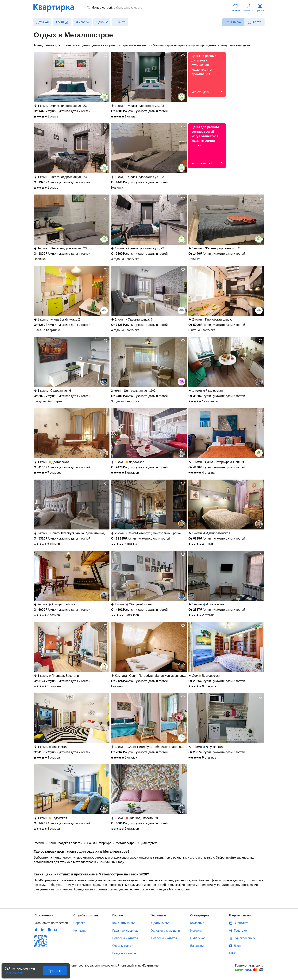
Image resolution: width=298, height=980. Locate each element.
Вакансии (197, 946)
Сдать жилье (160, 923)
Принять (55, 971)
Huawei (49, 930)
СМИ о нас (198, 938)
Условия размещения (166, 931)
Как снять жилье (124, 923)
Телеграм (240, 931)
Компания (197, 923)
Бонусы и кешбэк (124, 953)
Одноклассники (245, 938)
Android (43, 930)
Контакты (80, 931)
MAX (233, 953)
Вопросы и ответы (125, 938)
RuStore (55, 930)
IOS (36, 930)
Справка (79, 923)
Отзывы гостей (123, 946)
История (196, 931)
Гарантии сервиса (125, 931)
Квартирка (56, 8)
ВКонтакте (241, 923)
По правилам (14, 972)
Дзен (237, 946)
